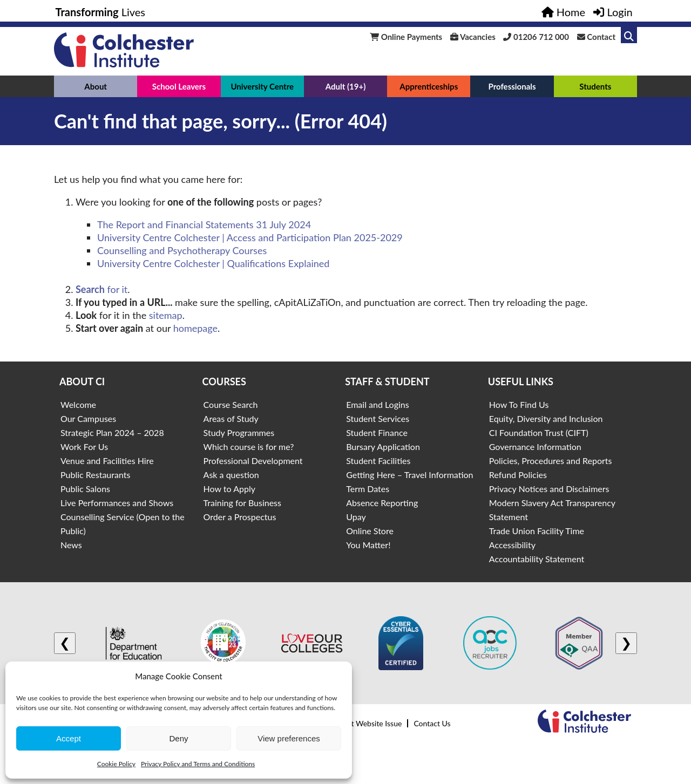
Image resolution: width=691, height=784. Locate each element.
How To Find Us (519, 404)
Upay (356, 517)
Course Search (231, 404)
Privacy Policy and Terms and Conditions (198, 764)
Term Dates (368, 489)
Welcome (78, 404)
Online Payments (406, 37)
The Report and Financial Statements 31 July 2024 (204, 224)
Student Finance (377, 432)
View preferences (289, 738)
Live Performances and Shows (117, 503)
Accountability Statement (537, 559)
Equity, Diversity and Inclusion (546, 418)
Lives (101, 12)
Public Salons (85, 489)
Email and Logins (377, 404)
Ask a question (231, 475)
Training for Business (242, 503)
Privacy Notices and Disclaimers (549, 489)
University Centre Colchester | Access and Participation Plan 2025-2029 (250, 237)
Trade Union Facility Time (537, 531)
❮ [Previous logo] (65, 643)
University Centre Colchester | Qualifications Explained (213, 263)
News (71, 545)
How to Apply (229, 489)
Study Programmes (239, 432)
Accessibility (512, 545)
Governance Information (535, 446)
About (96, 86)
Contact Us (432, 723)
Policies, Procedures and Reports (551, 461)
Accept (69, 738)
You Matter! (368, 545)
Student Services (378, 418)
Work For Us (84, 446)
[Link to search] (629, 35)
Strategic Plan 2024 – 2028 (112, 432)
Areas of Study (231, 418)
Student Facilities (378, 461)
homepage (195, 328)
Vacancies (473, 37)
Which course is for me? (249, 446)
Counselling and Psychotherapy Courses (182, 250)
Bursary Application (383, 446)
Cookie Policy (116, 764)
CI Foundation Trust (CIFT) (539, 432)
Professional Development (253, 461)
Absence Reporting (382, 503)
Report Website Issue (367, 723)
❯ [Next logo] (626, 643)
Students (595, 86)
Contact (596, 37)
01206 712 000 (536, 37)
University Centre (262, 86)
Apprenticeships (429, 86)
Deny (178, 738)
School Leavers (179, 86)
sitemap (166, 315)
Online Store (370, 531)
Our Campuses (88, 418)
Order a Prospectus (240, 517)
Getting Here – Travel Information (409, 475)
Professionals (512, 86)
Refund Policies (518, 475)
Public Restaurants (95, 475)
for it (101, 289)
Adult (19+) (346, 86)
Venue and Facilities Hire (107, 461)
